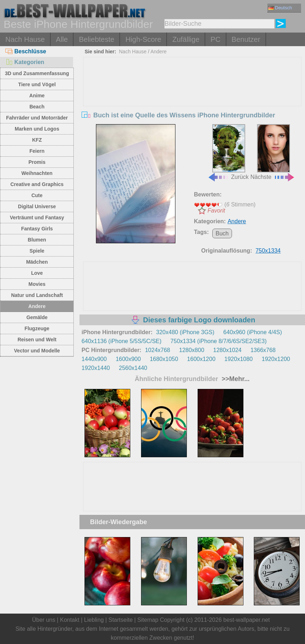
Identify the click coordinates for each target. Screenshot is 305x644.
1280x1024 (227, 350)
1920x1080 (239, 359)
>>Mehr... (235, 379)
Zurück (228, 152)
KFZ (37, 140)
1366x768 (263, 350)
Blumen (37, 240)
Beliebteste (96, 39)
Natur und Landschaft (37, 295)
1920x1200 (276, 359)
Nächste (273, 152)
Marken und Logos (37, 129)
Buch (222, 233)
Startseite (121, 620)
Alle (62, 39)
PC (216, 39)
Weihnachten (37, 173)
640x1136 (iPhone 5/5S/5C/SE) (122, 341)
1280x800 (192, 350)
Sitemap (148, 620)
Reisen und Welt (37, 340)
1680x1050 (164, 359)
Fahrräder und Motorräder (37, 118)
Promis (37, 162)
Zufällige (186, 39)
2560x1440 (133, 368)
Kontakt (69, 620)
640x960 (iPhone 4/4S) (253, 332)
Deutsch (280, 8)
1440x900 (94, 359)
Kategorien (25, 62)
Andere (37, 306)
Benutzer (246, 39)
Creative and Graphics (37, 184)
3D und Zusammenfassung (37, 73)
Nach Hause (25, 39)
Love (37, 273)
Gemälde (37, 317)
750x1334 (268, 251)
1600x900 (128, 359)
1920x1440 (96, 368)
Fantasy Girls (37, 229)
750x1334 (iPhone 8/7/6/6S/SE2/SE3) (219, 341)
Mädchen (37, 262)
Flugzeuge (37, 328)
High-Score (143, 39)
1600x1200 (201, 359)
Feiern (37, 151)
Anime (37, 96)
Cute (37, 195)
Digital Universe (37, 206)
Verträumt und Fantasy (37, 218)
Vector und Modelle (37, 351)
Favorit (216, 211)
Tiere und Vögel (37, 84)
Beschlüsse (26, 51)
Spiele (37, 251)
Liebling (94, 620)
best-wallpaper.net (247, 620)
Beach (37, 107)
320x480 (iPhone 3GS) (185, 332)
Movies (37, 284)
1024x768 (158, 350)
